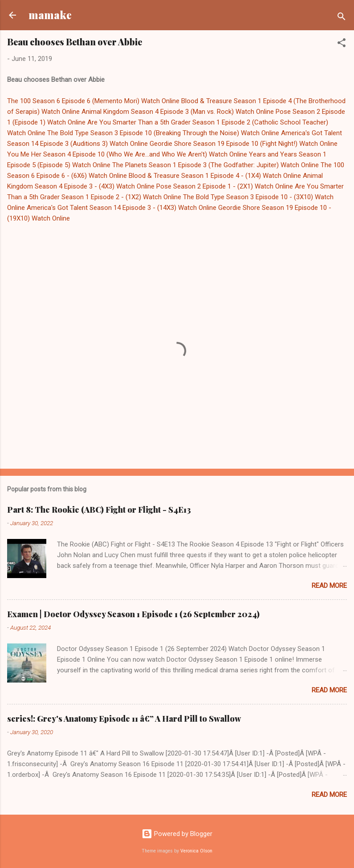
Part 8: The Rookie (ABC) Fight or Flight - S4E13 (99, 510)
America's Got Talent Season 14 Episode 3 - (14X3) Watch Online (122, 208)
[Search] (342, 18)
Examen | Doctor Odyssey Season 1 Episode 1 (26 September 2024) (133, 614)
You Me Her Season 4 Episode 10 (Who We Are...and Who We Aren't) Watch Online (127, 154)
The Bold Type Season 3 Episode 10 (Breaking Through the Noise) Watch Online (163, 133)
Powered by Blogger (177, 834)
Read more (329, 586)
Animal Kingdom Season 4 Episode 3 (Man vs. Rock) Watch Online (178, 112)
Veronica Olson (196, 851)
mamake (50, 15)
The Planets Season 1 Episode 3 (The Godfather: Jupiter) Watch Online (216, 165)
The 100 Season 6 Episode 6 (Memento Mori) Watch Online (93, 101)
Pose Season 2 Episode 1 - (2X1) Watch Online (225, 186)
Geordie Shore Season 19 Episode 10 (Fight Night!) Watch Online (244, 144)
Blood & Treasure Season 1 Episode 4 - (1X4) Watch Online (215, 176)
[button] (342, 44)
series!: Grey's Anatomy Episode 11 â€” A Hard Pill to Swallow (124, 719)
